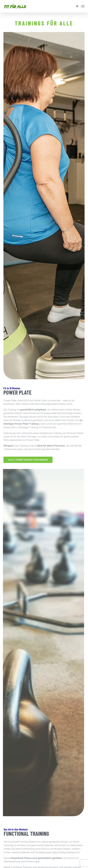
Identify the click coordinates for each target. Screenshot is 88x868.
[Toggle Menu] (83, 6)
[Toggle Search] (77, 6)
